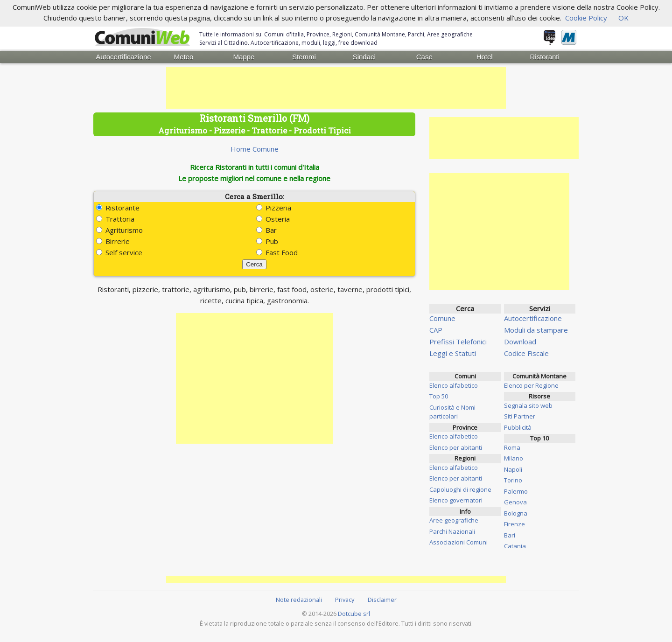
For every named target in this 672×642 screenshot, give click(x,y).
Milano (514, 458)
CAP (436, 330)
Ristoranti (544, 57)
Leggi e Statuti (453, 353)
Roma (512, 447)
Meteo (184, 57)
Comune (442, 318)
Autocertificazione (123, 57)
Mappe (244, 57)
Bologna (516, 513)
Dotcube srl (354, 614)
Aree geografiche (454, 520)
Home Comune (255, 149)
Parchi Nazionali (452, 531)
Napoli (513, 469)
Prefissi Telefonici (458, 342)
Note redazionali (299, 600)
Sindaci (364, 57)
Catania (515, 546)
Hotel (485, 57)
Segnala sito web (528, 405)
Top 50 (439, 396)
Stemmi (304, 57)
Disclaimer (382, 600)
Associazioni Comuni (458, 542)
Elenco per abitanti (456, 447)
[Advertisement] (336, 88)
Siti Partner (520, 416)
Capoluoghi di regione (460, 489)
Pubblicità (518, 427)
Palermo (516, 491)
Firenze (514, 524)
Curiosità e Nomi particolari (452, 412)
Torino (513, 480)
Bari (510, 535)
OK (623, 18)
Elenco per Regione (531, 385)
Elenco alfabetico (454, 385)
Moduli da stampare (536, 330)
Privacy (345, 600)
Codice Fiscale (526, 353)
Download (520, 342)
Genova (515, 502)
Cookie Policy (586, 18)
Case (424, 57)
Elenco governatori (456, 500)
